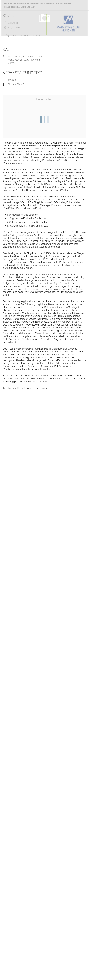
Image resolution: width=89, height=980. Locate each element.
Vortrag (12, 80)
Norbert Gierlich (16, 84)
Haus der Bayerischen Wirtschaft (25, 57)
